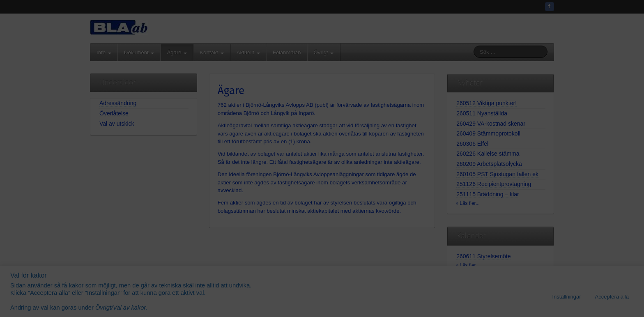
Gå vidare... (322, 216)
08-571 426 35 (342, 137)
